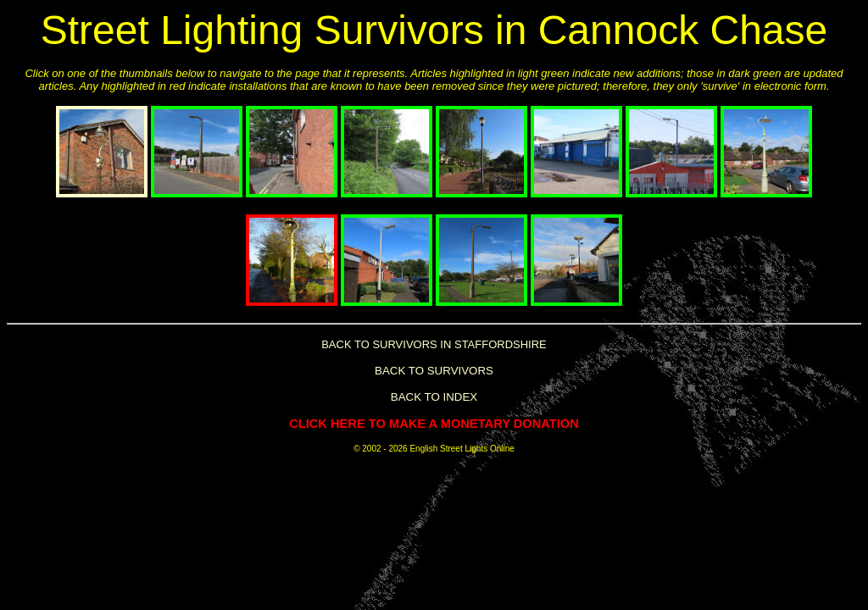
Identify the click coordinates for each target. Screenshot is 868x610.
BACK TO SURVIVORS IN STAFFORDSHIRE (434, 344)
